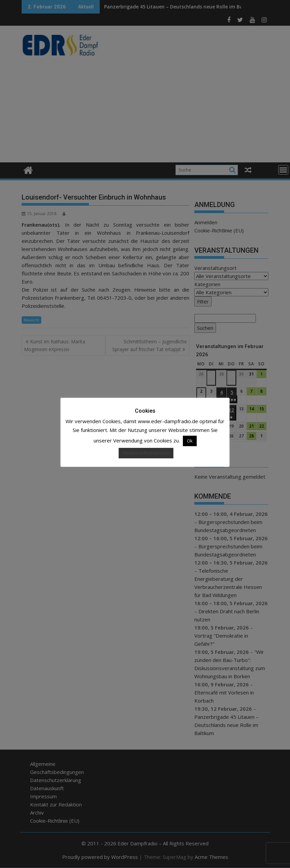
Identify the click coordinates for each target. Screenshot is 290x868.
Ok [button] (190, 441)
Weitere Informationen (146, 453)
